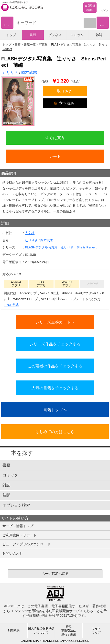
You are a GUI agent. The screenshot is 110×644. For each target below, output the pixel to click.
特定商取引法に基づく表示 (69, 631)
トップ (11, 35)
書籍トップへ (55, 410)
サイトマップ (96, 630)
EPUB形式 (11, 305)
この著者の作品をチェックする (55, 366)
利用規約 (14, 631)
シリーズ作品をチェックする (55, 344)
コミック (77, 35)
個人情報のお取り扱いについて (41, 630)
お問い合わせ (13, 553)
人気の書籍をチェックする (55, 388)
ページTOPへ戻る (55, 574)
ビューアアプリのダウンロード (26, 544)
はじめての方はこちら (55, 432)
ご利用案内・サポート (20, 535)
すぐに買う (55, 138)
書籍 (33, 35)
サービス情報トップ (18, 526)
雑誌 (99, 35)
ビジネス (55, 35)
